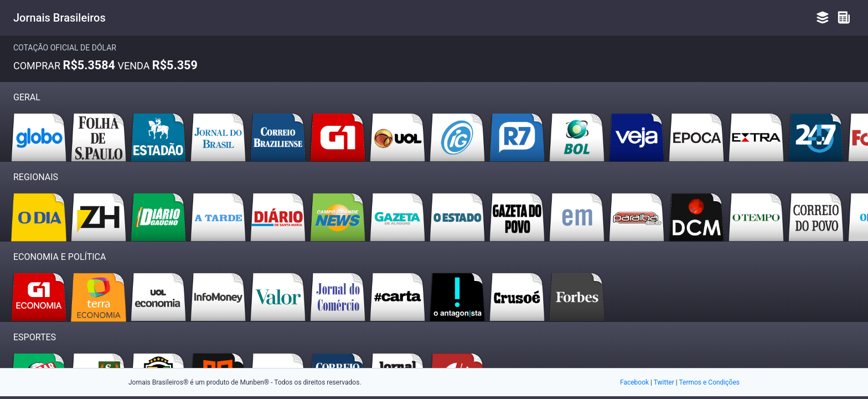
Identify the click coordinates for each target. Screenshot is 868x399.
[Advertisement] (434, 321)
